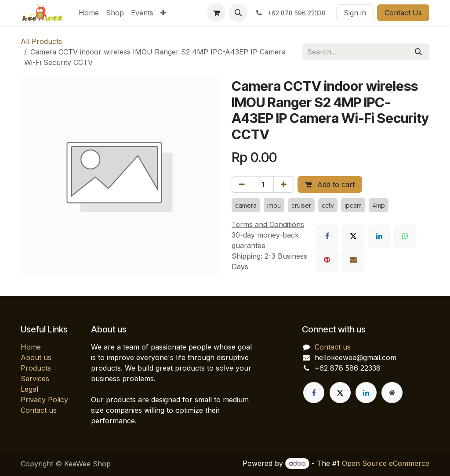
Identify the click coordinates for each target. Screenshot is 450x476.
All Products (41, 41)
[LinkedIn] (379, 236)
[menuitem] (89, 13)
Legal (29, 389)
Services (35, 379)
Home (31, 347)
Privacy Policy (44, 400)
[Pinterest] (327, 260)
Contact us (39, 410)
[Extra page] (392, 393)
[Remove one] (242, 184)
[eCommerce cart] (216, 13)
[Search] (418, 52)
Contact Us (403, 13)
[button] (238, 13)
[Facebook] (327, 236)
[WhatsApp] (405, 236)
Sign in (355, 13)
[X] (353, 236)
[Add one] (284, 184)
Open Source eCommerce (386, 463)
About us (36, 357)
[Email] (353, 260)
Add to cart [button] (330, 184)
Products (36, 368)
